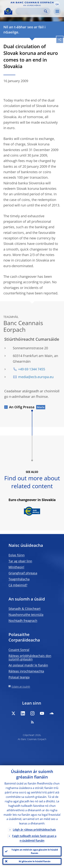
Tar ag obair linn (20, 561)
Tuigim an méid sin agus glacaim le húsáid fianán (35, 851)
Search (46, 11)
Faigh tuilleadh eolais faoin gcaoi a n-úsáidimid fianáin (34, 838)
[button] (57, 4)
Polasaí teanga (19, 677)
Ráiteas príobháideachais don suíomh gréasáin (30, 657)
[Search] (30, 11)
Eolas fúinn (17, 555)
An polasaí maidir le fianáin (28, 665)
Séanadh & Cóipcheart (24, 609)
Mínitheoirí (16, 567)
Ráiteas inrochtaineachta (26, 671)
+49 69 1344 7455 (32, 369)
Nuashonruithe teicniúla (26, 615)
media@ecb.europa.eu (36, 377)
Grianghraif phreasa (23, 573)
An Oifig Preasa (22, 407)
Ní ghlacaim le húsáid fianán (35, 861)
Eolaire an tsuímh (21, 686)
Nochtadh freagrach (23, 621)
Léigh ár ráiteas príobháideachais (34, 830)
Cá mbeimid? (18, 585)
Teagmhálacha (19, 579)
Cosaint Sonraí (19, 650)
